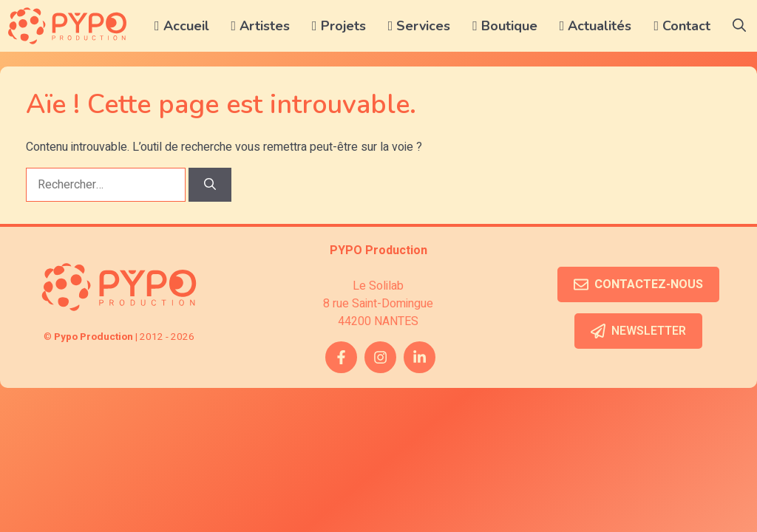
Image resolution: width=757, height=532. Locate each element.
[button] (739, 26)
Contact (682, 26)
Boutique (505, 26)
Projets (339, 26)
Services (420, 26)
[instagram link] (380, 357)
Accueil (182, 26)
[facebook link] (341, 357)
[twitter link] (420, 357)
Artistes (261, 26)
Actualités (596, 26)
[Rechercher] (210, 185)
